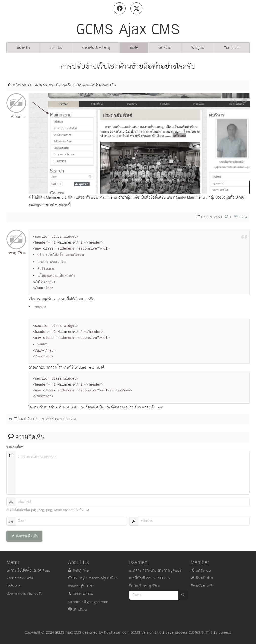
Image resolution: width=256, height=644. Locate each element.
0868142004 (83, 594)
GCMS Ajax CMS (68, 633)
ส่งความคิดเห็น (27, 536)
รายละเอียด (15, 447)
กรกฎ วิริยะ (16, 253)
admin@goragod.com (91, 602)
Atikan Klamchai (16, 117)
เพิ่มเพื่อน (80, 610)
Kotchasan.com (117, 633)
